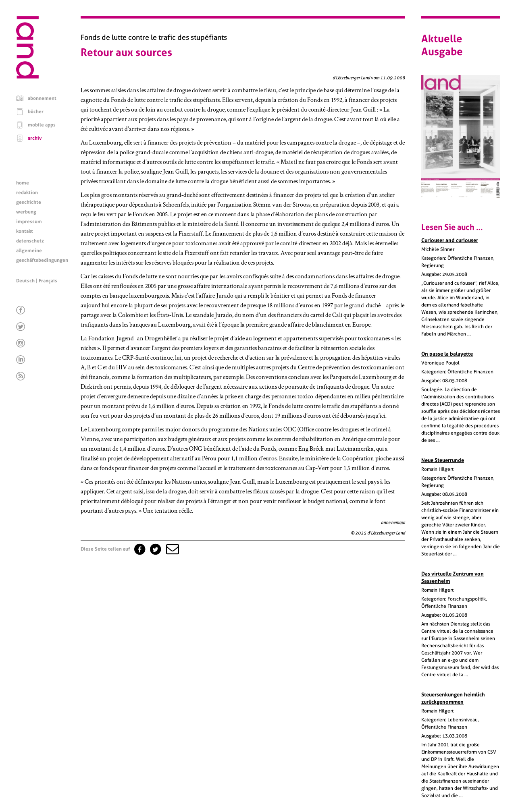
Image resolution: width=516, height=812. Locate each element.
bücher (36, 112)
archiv (35, 138)
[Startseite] (27, 77)
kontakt (25, 231)
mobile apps (42, 125)
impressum (29, 222)
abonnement (42, 98)
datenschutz (30, 241)
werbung (26, 212)
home (23, 183)
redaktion (27, 193)
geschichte (29, 202)
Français (48, 281)
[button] (172, 549)
